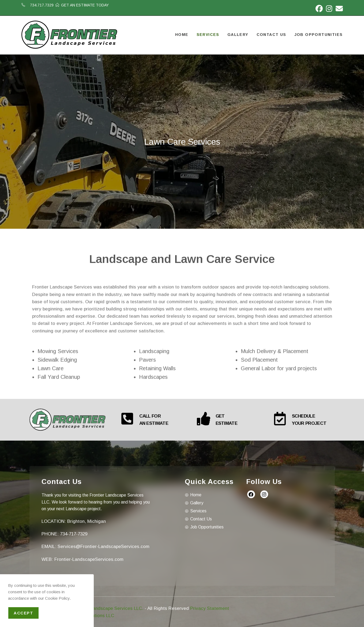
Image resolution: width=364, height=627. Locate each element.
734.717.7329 (42, 5)
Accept (23, 613)
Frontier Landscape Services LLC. (108, 608)
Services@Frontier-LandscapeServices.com (104, 546)
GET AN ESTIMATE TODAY (85, 5)
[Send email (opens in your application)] (338, 9)
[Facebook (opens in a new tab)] (319, 9)
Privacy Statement (210, 608)
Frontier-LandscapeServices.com (89, 559)
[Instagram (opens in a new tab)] (329, 9)
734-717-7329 (74, 534)
